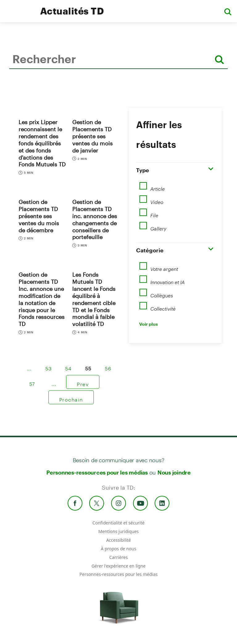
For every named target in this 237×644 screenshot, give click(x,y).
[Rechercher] (219, 60)
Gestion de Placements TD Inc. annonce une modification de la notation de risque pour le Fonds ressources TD (42, 299)
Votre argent (164, 267)
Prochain (71, 397)
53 (49, 366)
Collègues (162, 293)
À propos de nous (118, 549)
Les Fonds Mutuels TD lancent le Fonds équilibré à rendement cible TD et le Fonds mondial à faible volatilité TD (94, 299)
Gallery (158, 226)
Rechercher (11, 78)
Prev (83, 382)
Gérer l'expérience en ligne (118, 566)
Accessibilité (118, 540)
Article (158, 187)
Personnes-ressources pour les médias (97, 472)
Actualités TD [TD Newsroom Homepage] (72, 11)
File (154, 213)
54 (69, 366)
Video (157, 200)
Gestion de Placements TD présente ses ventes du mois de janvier (92, 136)
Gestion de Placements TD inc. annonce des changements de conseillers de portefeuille (95, 219)
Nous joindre (174, 472)
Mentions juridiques (118, 531)
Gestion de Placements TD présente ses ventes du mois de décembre (39, 216)
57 (32, 382)
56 (108, 366)
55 (88, 366)
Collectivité (163, 307)
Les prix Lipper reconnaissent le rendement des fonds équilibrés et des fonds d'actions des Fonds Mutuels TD (42, 143)
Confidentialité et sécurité (119, 523)
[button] (228, 11)
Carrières (118, 557)
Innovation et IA (167, 280)
